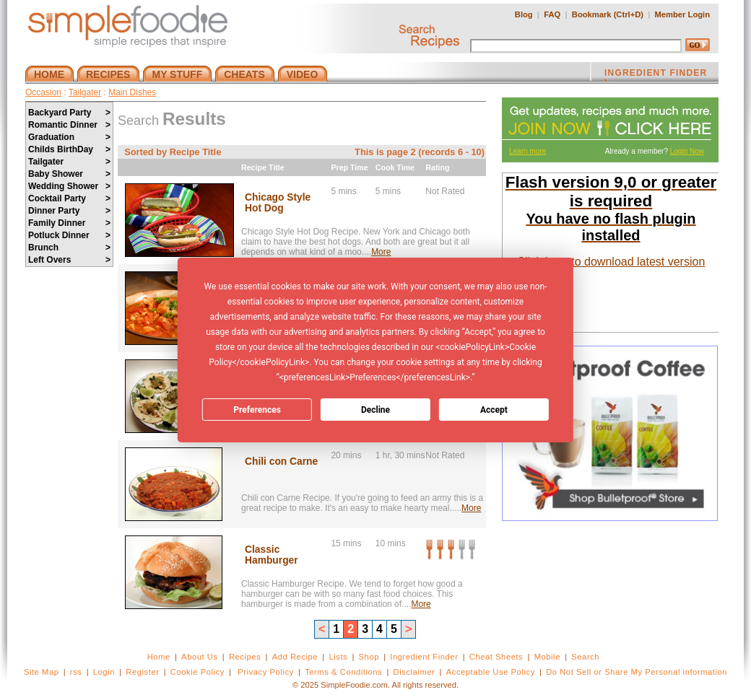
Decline (375, 410)
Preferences (257, 410)
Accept (494, 410)
